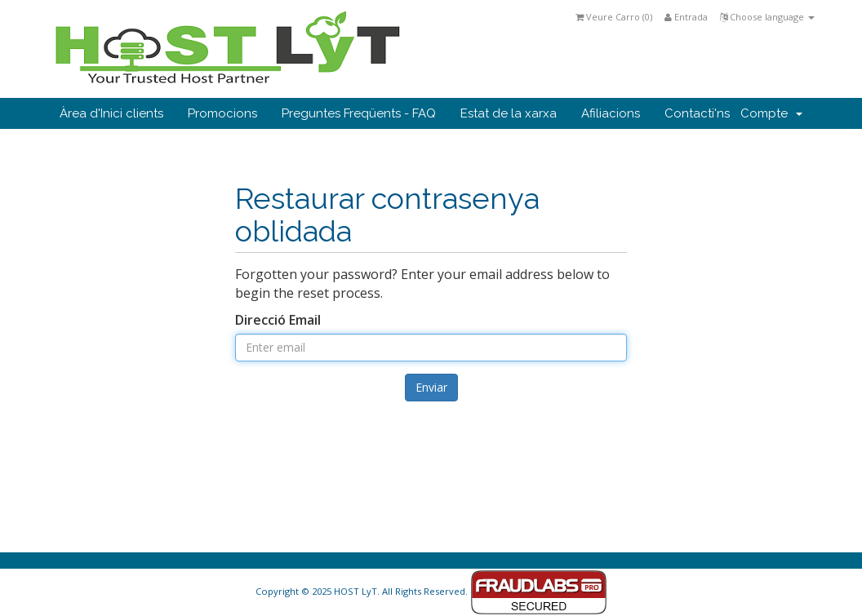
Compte (771, 113)
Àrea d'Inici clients (111, 113)
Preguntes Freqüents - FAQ (359, 113)
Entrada (686, 17)
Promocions (222, 113)
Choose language (767, 17)
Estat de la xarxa (509, 113)
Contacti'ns (697, 113)
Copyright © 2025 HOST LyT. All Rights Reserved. (431, 591)
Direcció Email (278, 320)
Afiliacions (611, 113)
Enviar (431, 387)
